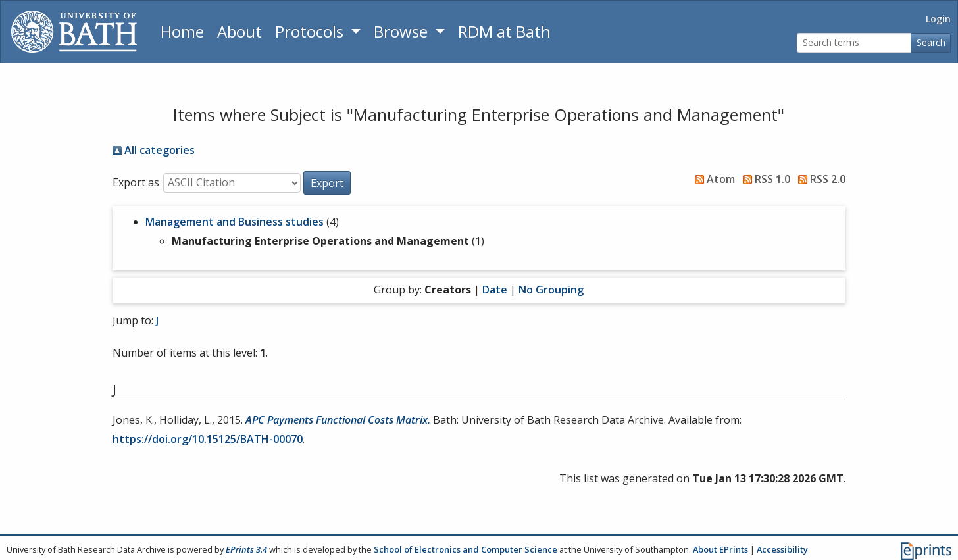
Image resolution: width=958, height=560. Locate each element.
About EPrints (720, 549)
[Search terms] (854, 43)
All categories (154, 150)
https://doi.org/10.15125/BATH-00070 (208, 439)
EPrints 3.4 (246, 549)
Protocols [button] (311, 31)
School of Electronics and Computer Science (466, 549)
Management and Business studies (235, 222)
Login (938, 19)
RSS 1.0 (764, 179)
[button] (327, 183)
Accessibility (782, 549)
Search (931, 42)
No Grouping (551, 290)
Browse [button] (403, 31)
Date (495, 290)
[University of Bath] (74, 32)
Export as (136, 182)
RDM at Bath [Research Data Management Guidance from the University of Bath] (504, 31)
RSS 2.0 (819, 179)
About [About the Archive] (239, 31)
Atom (712, 179)
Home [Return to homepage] (182, 31)
